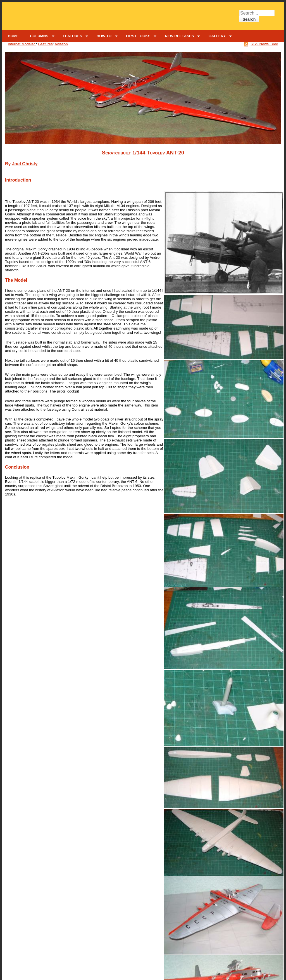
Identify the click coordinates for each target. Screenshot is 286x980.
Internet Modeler (22, 44)
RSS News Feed (264, 44)
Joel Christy (25, 164)
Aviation (61, 44)
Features (45, 44)
